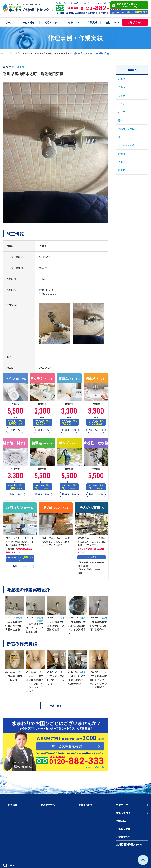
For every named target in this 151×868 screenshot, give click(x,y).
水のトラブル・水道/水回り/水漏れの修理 (21, 53)
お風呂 (122, 79)
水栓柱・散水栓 (126, 145)
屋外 (120, 120)
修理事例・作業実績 (53, 53)
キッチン (123, 95)
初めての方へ (52, 23)
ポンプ (122, 112)
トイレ (19, 672)
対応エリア (74, 23)
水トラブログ (123, 813)
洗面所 (40, 621)
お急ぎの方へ (135, 22)
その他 (122, 87)
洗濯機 (68, 53)
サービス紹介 (27, 23)
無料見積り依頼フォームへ (130, 5)
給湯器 (122, 170)
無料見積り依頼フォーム (129, 844)
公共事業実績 (123, 829)
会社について (113, 23)
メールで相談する (95, 767)
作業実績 (92, 23)
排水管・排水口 (126, 129)
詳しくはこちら (49, 294)
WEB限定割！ (128, 12)
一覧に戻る (56, 705)
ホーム (9, 23)
